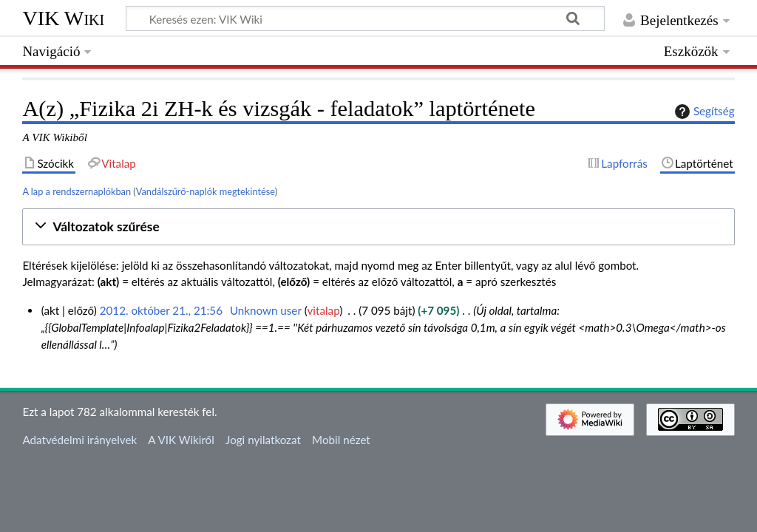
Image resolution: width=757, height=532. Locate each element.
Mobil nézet (341, 440)
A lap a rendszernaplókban (77, 191)
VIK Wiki (63, 18)
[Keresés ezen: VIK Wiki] (365, 18)
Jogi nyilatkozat (263, 440)
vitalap (324, 310)
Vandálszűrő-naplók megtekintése (206, 191)
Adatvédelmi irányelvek (79, 440)
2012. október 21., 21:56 (161, 310)
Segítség (703, 112)
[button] (378, 227)
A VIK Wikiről (181, 440)
